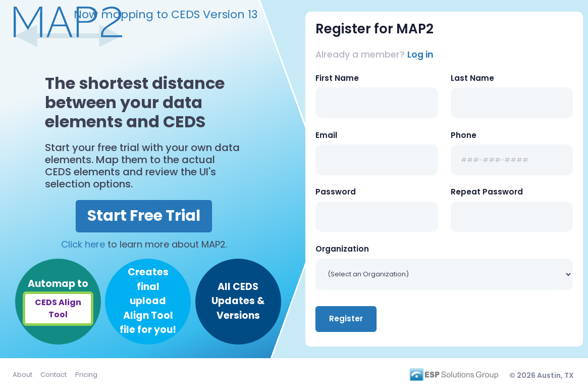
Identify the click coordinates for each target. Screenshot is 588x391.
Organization (342, 249)
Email (326, 135)
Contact (54, 375)
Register (346, 319)
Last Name (472, 78)
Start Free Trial (144, 216)
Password (336, 192)
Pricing (86, 375)
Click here (83, 244)
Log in (420, 55)
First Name (337, 78)
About (22, 375)
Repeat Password (487, 192)
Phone (464, 135)
